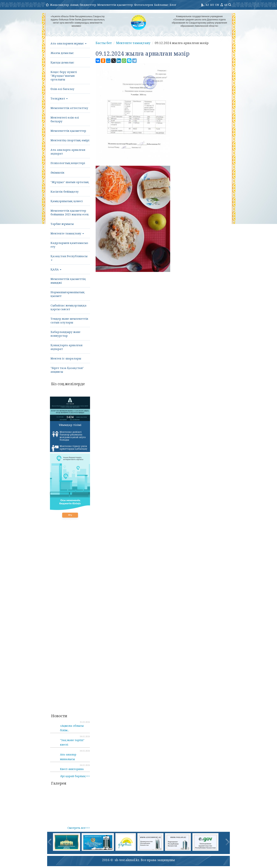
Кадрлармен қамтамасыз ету (69, 245)
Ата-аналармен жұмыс (69, 43)
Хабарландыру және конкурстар (65, 334)
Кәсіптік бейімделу (65, 191)
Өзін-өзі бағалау (62, 89)
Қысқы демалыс (62, 62)
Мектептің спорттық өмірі (70, 140)
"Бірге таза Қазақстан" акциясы (67, 370)
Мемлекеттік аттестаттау (69, 108)
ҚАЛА (56, 269)
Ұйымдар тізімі (70, 425)
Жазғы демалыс (62, 53)
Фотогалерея (144, 5)
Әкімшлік (57, 172)
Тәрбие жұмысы (62, 224)
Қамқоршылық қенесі (67, 201)
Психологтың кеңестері (68, 163)
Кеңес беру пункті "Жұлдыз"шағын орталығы (64, 76)
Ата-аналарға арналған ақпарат (68, 152)
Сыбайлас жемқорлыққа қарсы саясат (69, 307)
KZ (207, 5)
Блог (173, 5)
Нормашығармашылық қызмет (68, 294)
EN (217, 5)
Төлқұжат (59, 98)
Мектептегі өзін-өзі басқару (65, 119)
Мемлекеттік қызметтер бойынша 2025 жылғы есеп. (70, 212)
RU (212, 5)
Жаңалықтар (59, 5)
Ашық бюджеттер (83, 5)
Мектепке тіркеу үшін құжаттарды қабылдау (70, 448)
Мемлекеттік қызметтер (115, 5)
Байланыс (161, 5)
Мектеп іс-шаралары (66, 358)
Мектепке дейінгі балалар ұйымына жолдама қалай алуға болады (69, 436)
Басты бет (104, 43)
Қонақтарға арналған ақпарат (66, 347)
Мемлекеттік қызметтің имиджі (68, 281)
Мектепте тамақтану (67, 233)
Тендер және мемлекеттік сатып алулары (69, 320)
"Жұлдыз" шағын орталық (70, 182)
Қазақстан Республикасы (69, 257)
